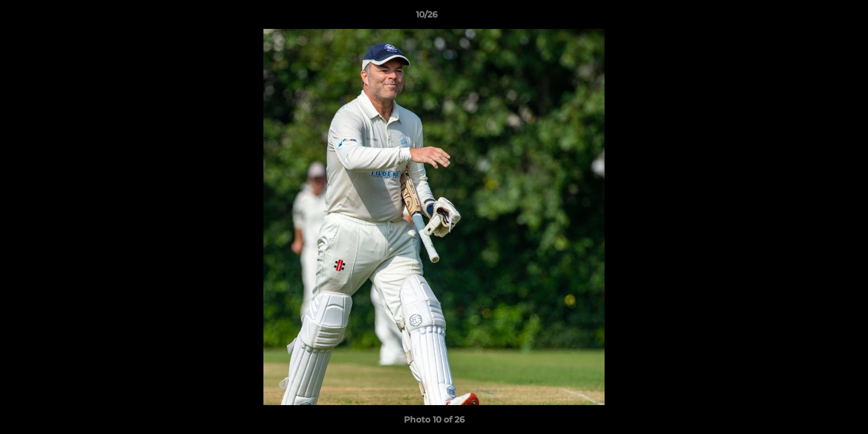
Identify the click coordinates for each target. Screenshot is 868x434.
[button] (817, 17)
